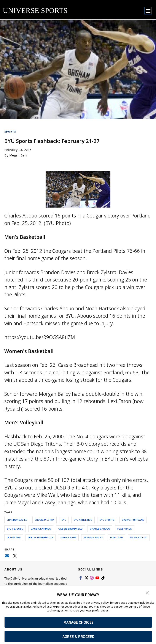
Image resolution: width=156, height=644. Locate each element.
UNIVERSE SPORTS (35, 10)
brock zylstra (45, 520)
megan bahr (68, 537)
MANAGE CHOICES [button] (78, 622)
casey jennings (41, 529)
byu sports (107, 520)
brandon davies (17, 520)
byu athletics (83, 520)
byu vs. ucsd (15, 529)
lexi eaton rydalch (41, 537)
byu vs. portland (133, 520)
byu (64, 520)
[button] (147, 592)
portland (117, 537)
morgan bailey (93, 537)
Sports (10, 132)
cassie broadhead (70, 529)
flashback (125, 529)
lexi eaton (14, 537)
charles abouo (100, 529)
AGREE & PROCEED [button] (78, 637)
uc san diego (139, 537)
